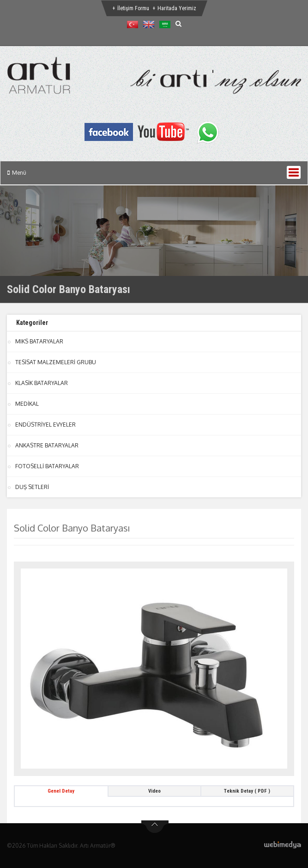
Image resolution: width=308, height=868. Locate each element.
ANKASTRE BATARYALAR (47, 445)
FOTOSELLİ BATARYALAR (47, 466)
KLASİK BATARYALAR (42, 383)
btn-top (155, 827)
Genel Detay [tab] (61, 791)
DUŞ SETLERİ (32, 487)
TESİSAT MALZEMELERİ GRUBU (56, 362)
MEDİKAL (27, 404)
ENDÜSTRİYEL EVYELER (45, 425)
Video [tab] (154, 791)
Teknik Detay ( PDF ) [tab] (247, 791)
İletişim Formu (133, 8)
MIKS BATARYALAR (39, 341)
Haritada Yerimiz (177, 8)
